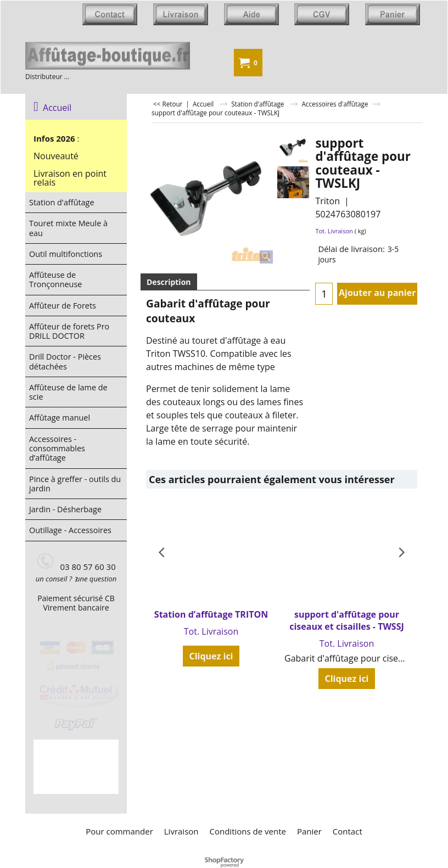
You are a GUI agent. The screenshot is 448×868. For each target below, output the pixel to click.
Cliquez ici (211, 656)
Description (169, 282)
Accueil (52, 108)
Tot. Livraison (334, 231)
